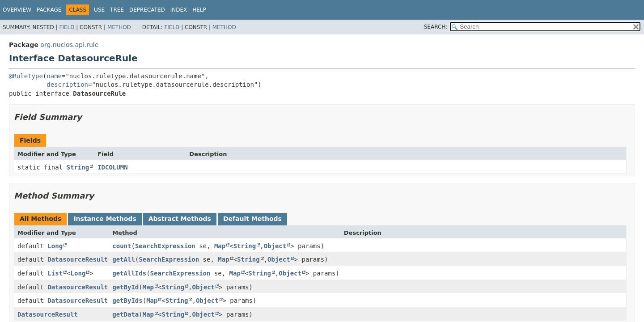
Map (220, 246)
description (67, 85)
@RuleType (26, 76)
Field (67, 27)
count (122, 246)
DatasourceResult (78, 259)
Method (119, 27)
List (55, 273)
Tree (117, 10)
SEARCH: (436, 27)
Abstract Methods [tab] (180, 219)
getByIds (127, 301)
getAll (124, 259)
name (54, 76)
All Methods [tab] (40, 219)
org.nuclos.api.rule (69, 45)
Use (99, 10)
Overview (17, 10)
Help (199, 10)
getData (125, 314)
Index (179, 10)
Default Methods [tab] (252, 219)
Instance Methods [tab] (105, 219)
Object (275, 246)
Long (55, 246)
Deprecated (147, 10)
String (78, 167)
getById (125, 287)
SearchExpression (165, 246)
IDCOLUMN (112, 167)
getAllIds (129, 273)
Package (49, 10)
